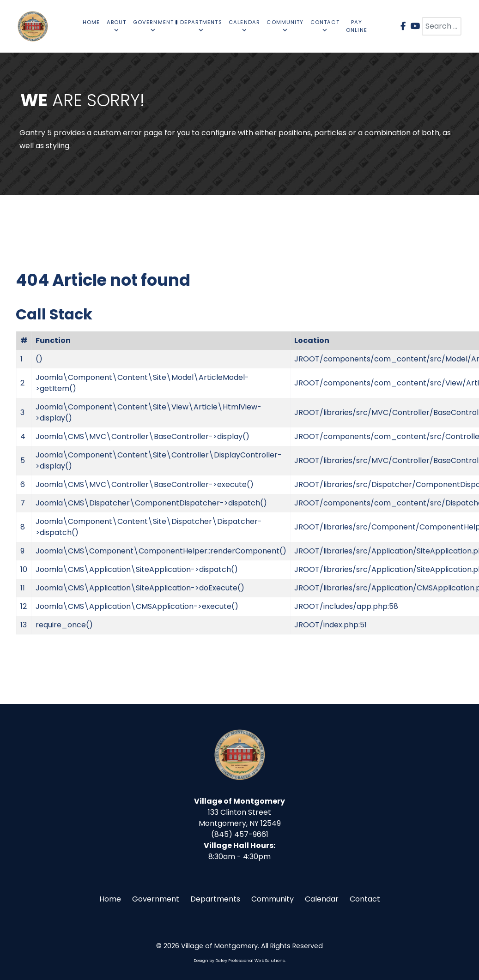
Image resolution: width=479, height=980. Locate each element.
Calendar (322, 899)
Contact (365, 899)
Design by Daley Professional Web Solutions (239, 961)
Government (156, 899)
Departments (215, 899)
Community (273, 899)
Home (110, 899)
